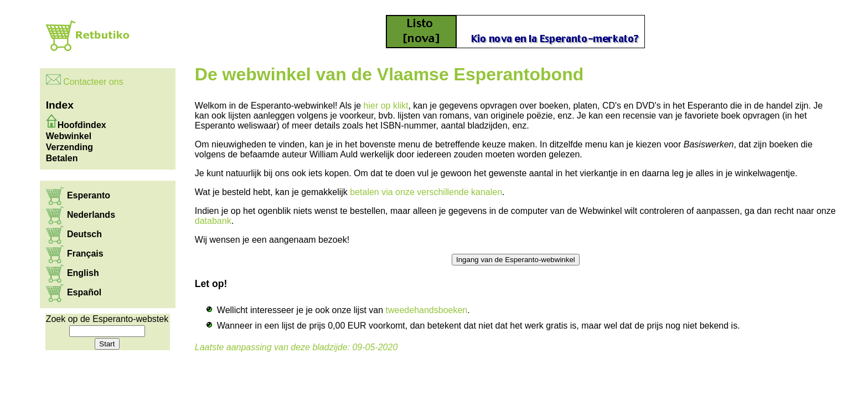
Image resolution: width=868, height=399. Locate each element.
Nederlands (91, 215)
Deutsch (84, 234)
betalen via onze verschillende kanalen (426, 192)
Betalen (62, 158)
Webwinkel (69, 136)
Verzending (69, 147)
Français (85, 254)
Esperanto (89, 195)
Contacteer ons (93, 82)
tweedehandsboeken (427, 310)
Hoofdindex (82, 125)
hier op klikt (386, 106)
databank (213, 221)
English (83, 273)
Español (84, 292)
